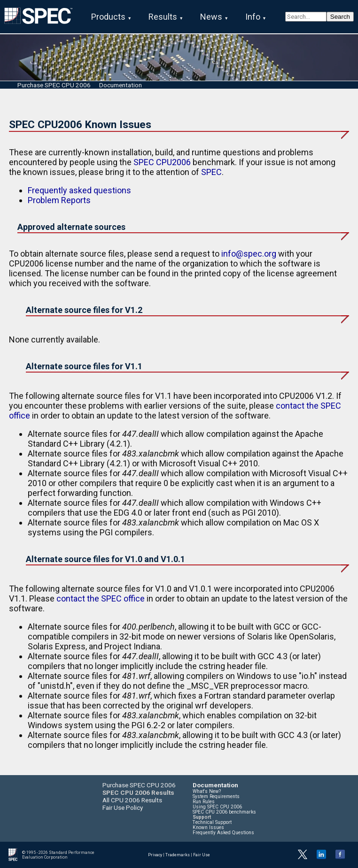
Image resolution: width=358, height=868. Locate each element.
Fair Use (202, 855)
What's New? (207, 791)
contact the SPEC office (101, 598)
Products (108, 17)
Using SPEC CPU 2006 (217, 807)
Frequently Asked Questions (223, 833)
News (211, 17)
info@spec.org (249, 254)
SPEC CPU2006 (162, 162)
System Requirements (216, 796)
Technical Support (212, 822)
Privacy (155, 855)
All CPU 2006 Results (132, 800)
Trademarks (178, 855)
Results (163, 17)
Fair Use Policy (123, 807)
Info (253, 17)
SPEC (211, 172)
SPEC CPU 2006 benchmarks (224, 812)
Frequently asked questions (79, 190)
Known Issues (208, 827)
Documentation (121, 85)
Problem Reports (59, 200)
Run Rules (204, 802)
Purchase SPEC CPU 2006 (54, 85)
